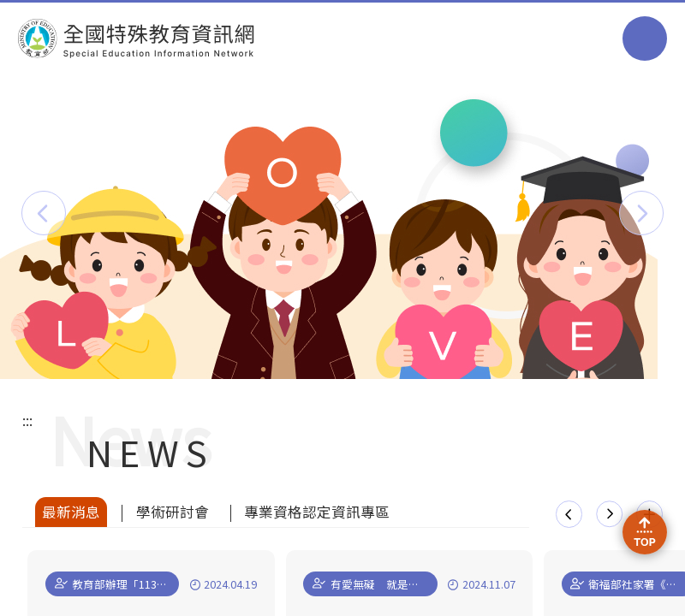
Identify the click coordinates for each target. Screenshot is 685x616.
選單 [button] (645, 38)
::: (27, 420)
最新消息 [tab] (71, 512)
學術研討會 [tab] (173, 512)
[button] (44, 213)
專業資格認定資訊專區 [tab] (317, 512)
